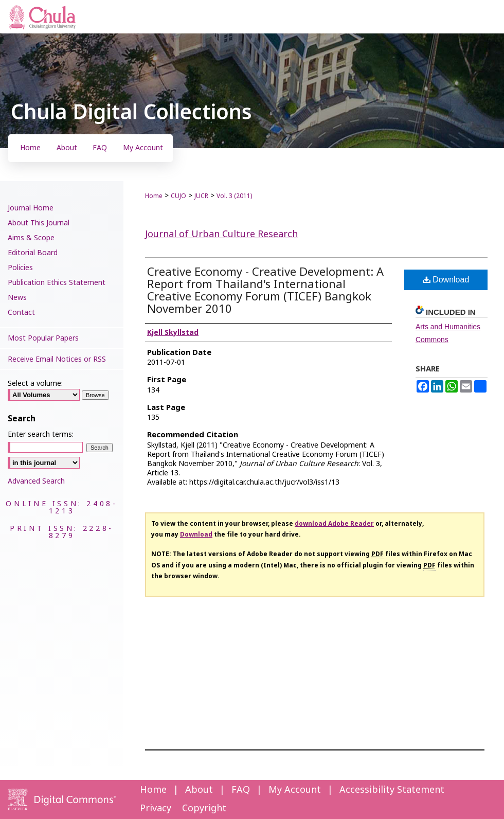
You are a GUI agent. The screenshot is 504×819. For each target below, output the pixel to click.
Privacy (156, 808)
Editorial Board (33, 253)
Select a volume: (35, 384)
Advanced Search (36, 481)
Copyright (204, 808)
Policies (20, 268)
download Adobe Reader (334, 524)
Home (154, 196)
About (199, 790)
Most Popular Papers (43, 338)
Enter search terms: (41, 434)
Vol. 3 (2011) (234, 196)
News (17, 298)
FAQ (241, 790)
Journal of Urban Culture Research (221, 234)
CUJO (178, 196)
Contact (21, 313)
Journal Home (31, 208)
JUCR (201, 196)
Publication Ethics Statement (57, 283)
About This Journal (39, 223)
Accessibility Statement (392, 790)
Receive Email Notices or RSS (57, 359)
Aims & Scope (31, 238)
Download (446, 280)
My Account (295, 790)
